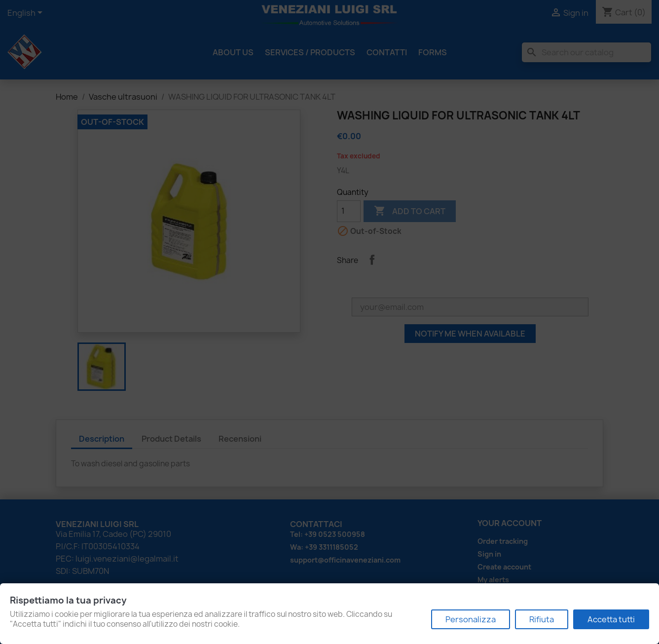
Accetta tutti (611, 619)
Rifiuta (542, 619)
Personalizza (471, 619)
